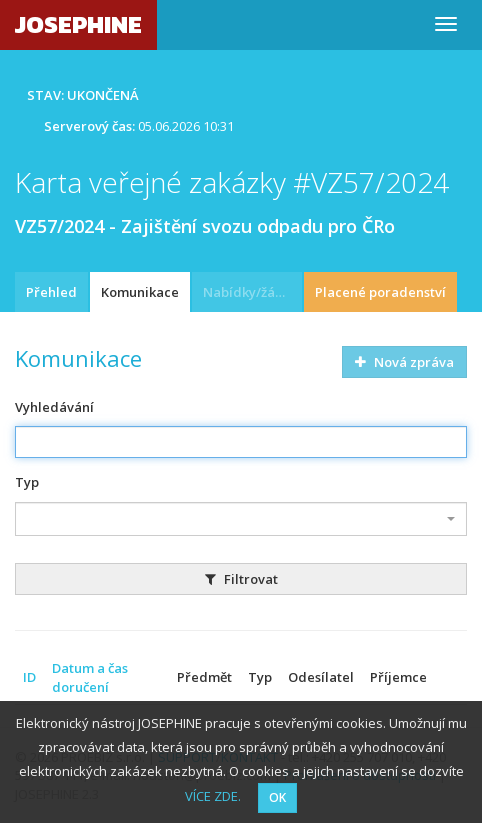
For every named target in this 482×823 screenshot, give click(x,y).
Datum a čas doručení (90, 677)
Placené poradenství (380, 292)
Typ (27, 482)
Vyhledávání (54, 407)
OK (277, 797)
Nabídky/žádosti (252, 292)
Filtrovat (241, 579)
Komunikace (140, 292)
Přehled (51, 292)
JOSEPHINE (78, 24)
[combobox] (241, 519)
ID (29, 677)
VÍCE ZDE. (213, 796)
